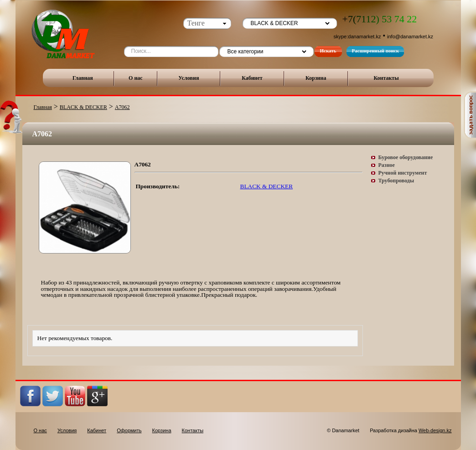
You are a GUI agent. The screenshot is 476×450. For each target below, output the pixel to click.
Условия (189, 78)
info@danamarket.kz (410, 36)
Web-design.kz (435, 430)
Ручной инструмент (403, 173)
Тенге (196, 23)
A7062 (122, 107)
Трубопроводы (396, 181)
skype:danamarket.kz (357, 36)
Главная (83, 78)
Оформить (129, 430)
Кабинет (252, 78)
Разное (387, 165)
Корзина (316, 78)
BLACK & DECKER (83, 107)
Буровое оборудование (406, 157)
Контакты (386, 78)
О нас (136, 78)
